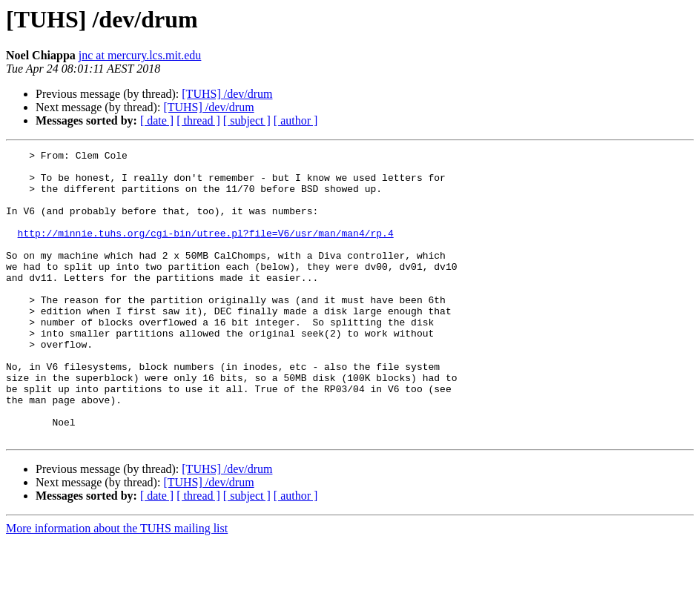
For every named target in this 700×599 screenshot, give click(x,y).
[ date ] (157, 120)
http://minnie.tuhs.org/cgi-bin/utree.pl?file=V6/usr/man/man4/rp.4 (206, 251)
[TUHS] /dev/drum (227, 94)
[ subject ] (247, 120)
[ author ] (296, 120)
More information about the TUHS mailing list (117, 586)
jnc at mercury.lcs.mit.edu (140, 55)
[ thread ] (198, 120)
